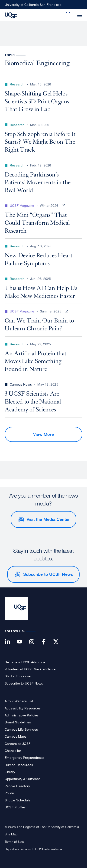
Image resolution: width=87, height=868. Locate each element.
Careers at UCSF (18, 744)
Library (10, 772)
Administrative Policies (22, 715)
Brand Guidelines (18, 722)
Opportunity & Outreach (23, 779)
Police (9, 793)
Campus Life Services (21, 729)
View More (43, 434)
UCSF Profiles (15, 807)
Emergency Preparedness (24, 758)
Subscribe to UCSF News (48, 574)
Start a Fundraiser (18, 676)
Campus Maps (16, 736)
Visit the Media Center (48, 519)
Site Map (11, 834)
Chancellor (13, 751)
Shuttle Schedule (18, 800)
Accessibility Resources (23, 708)
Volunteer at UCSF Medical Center (31, 669)
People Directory (17, 786)
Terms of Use (14, 842)
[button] (68, 13)
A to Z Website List (19, 701)
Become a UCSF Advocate (25, 662)
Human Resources (19, 765)
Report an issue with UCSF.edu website (33, 849)
